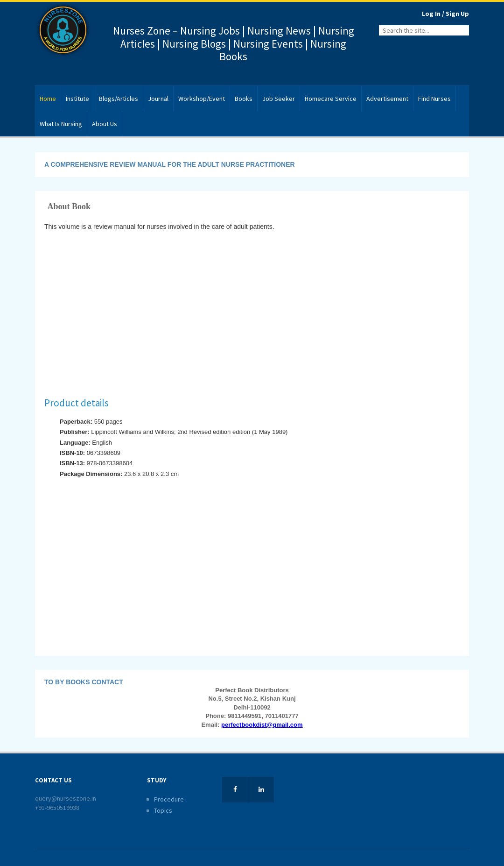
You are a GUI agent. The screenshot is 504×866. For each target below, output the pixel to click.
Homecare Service (331, 99)
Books (244, 99)
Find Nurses (434, 99)
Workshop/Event (202, 99)
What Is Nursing (61, 124)
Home (48, 99)
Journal (158, 99)
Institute (77, 99)
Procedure (169, 799)
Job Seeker (279, 99)
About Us (105, 124)
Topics (163, 810)
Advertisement (387, 99)
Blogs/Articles (119, 99)
